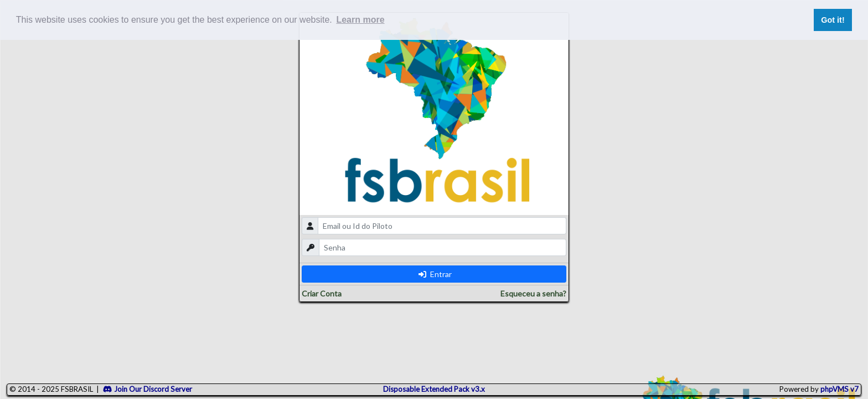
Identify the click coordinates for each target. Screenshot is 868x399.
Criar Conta (322, 293)
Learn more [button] (360, 20)
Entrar (435, 274)
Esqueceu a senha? (533, 293)
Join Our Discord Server (148, 389)
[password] (443, 247)
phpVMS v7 (839, 389)
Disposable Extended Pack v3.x (434, 389)
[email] (442, 226)
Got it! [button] (833, 20)
